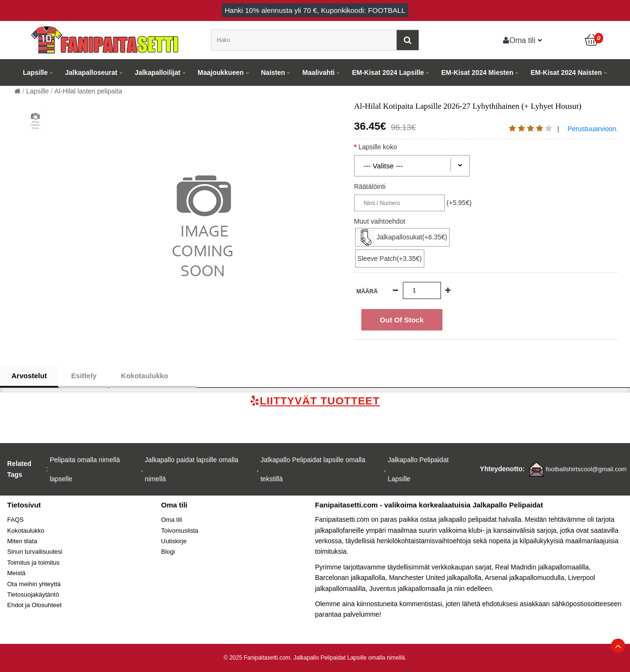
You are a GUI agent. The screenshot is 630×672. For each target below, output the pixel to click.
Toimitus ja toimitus (33, 563)
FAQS (16, 520)
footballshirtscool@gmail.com (586, 469)
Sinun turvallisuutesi (35, 552)
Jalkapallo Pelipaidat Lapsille (418, 469)
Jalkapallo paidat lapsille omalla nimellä (191, 469)
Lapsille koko (386, 147)
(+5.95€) (459, 203)
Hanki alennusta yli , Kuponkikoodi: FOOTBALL (315, 10)
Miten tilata (22, 541)
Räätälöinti (370, 186)
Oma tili (519, 40)
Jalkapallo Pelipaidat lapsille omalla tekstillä (313, 469)
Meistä (16, 573)
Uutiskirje (174, 541)
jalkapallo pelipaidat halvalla (480, 519)
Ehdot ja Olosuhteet (34, 605)
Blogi (168, 552)
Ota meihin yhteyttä (34, 584)
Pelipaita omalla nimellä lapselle (85, 469)
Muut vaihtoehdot (380, 221)
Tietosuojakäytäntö (33, 594)
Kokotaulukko (153, 376)
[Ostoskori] (592, 40)
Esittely (84, 376)
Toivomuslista (180, 531)
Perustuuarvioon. (593, 129)
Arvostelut (29, 376)
